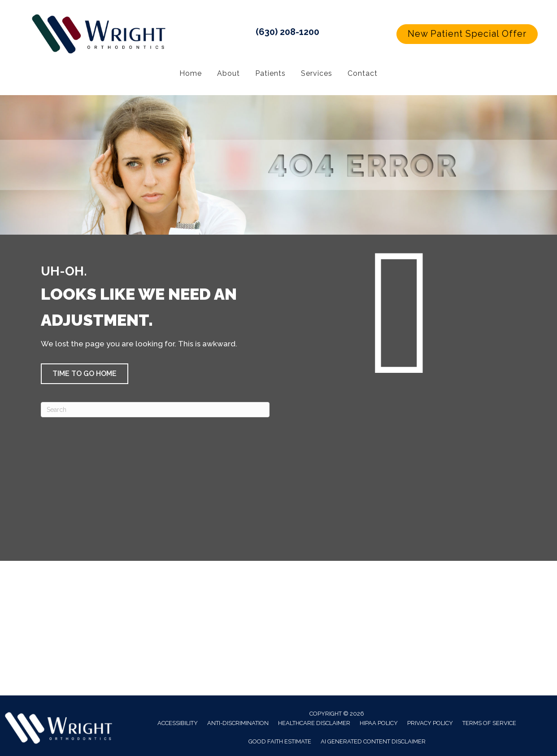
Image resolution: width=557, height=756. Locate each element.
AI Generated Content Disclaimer (373, 741)
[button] (467, 34)
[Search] (155, 410)
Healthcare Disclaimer (314, 723)
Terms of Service (489, 723)
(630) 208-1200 (287, 32)
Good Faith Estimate (280, 741)
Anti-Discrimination (238, 723)
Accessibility (178, 723)
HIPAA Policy (379, 723)
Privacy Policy (430, 723)
